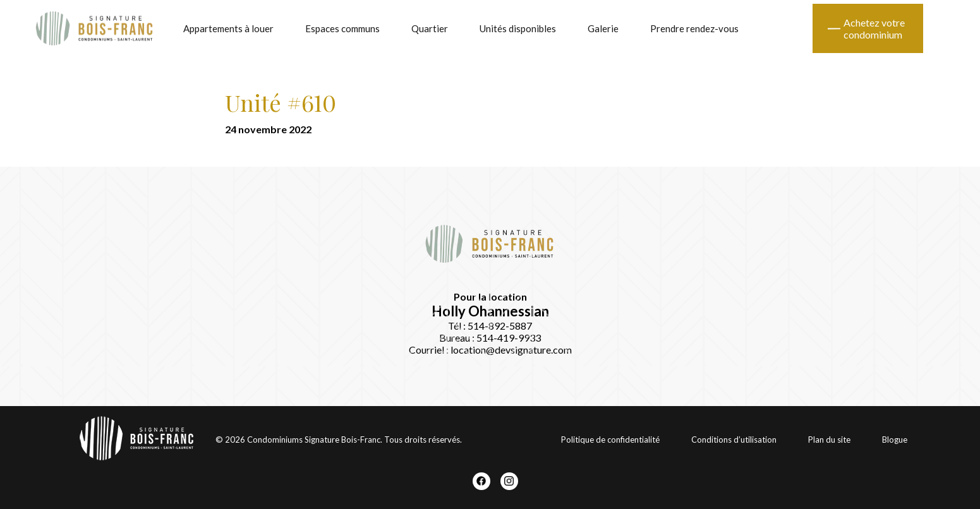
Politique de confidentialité (610, 440)
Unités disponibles (518, 28)
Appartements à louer (228, 28)
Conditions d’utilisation (734, 440)
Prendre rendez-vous (694, 28)
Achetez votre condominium (874, 28)
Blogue (895, 440)
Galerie (603, 28)
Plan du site (829, 440)
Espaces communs (342, 28)
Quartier (430, 28)
